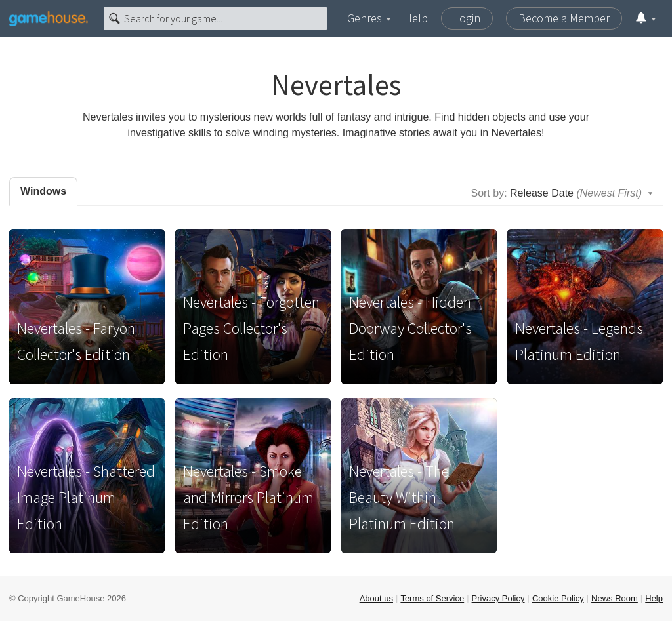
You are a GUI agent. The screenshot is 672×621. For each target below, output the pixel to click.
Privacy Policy (498, 598)
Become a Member (564, 18)
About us (376, 598)
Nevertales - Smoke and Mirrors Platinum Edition (248, 497)
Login (467, 18)
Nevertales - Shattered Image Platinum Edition (86, 497)
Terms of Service (432, 598)
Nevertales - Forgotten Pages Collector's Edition (251, 328)
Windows (43, 191)
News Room (615, 598)
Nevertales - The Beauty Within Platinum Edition (402, 497)
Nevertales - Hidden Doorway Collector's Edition (410, 328)
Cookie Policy (558, 598)
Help (416, 18)
